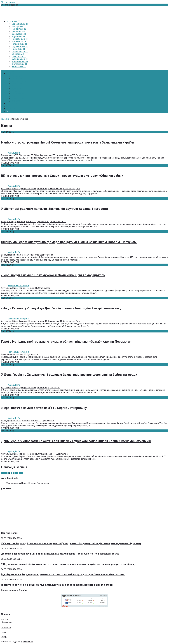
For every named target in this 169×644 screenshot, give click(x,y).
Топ (78, 189)
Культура (16, 89)
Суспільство (18, 94)
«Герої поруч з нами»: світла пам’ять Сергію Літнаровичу (44, 408)
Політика (16, 76)
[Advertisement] (80, 511)
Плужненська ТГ (20, 46)
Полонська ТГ (18, 49)
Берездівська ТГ (20, 24)
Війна (37, 155)
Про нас (10, 106)
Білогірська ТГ (19, 26)
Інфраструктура (19, 81)
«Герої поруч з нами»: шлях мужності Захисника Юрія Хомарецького (53, 275)
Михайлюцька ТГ (20, 41)
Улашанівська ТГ (20, 61)
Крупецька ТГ (18, 36)
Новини (10, 74)
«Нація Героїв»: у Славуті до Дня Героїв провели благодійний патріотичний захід (62, 308)
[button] (8, 112)
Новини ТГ (70, 155)
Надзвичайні (18, 99)
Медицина (17, 84)
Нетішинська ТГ (19, 44)
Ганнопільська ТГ (20, 29)
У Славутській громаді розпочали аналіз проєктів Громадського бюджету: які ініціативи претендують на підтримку (71, 543)
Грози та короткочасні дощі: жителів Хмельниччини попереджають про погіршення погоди (57, 585)
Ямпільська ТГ (19, 66)
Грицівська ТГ (19, 31)
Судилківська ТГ (20, 59)
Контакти (11, 109)
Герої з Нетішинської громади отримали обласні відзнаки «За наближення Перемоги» (66, 342)
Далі (21, 473)
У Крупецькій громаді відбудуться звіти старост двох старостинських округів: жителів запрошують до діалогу (68, 564)
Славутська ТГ (19, 56)
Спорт (14, 96)
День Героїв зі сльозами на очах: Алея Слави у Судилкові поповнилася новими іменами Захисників (76, 441)
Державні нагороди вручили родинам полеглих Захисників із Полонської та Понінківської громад (60, 554)
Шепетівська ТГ (19, 64)
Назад (4, 473)
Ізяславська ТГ (19, 34)
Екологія (16, 91)
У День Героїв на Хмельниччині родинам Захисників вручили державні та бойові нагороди (69, 375)
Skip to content (8, 2)
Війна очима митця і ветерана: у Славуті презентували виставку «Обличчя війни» (62, 176)
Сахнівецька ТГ (19, 54)
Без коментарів (35, 132)
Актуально (6, 189)
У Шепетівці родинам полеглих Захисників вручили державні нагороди (54, 209)
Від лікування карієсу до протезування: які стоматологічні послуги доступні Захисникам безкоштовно (63, 574)
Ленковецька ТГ (20, 39)
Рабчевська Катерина (25, 265)
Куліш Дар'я (21, 132)
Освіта (15, 86)
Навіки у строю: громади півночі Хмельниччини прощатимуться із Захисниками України (68, 142)
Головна (10, 71)
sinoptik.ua (28, 642)
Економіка (17, 79)
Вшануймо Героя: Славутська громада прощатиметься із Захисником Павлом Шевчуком (69, 242)
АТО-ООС (16, 101)
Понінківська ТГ (20, 51)
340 (16, 473)
